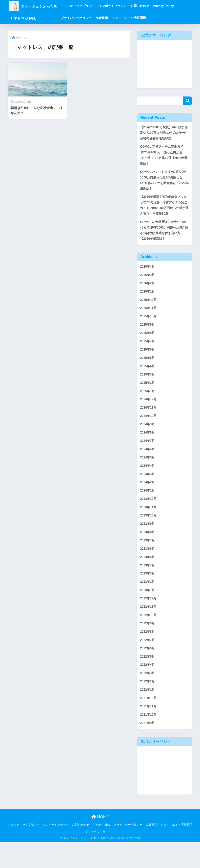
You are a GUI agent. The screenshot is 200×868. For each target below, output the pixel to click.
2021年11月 (149, 731)
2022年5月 (148, 680)
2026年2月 (148, 291)
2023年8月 (148, 550)
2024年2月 (148, 498)
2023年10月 (149, 533)
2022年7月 (148, 662)
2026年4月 (148, 273)
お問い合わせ (148, 6)
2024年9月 (148, 437)
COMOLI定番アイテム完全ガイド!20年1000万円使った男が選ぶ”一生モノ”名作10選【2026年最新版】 (164, 157)
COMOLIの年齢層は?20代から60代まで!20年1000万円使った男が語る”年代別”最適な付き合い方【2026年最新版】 (164, 236)
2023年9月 (148, 541)
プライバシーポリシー (85, 18)
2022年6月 (148, 671)
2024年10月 (149, 429)
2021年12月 (149, 723)
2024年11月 (149, 420)
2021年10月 (149, 740)
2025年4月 (148, 377)
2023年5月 (148, 576)
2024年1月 (148, 507)
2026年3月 (148, 282)
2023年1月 (148, 610)
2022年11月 (149, 628)
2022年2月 (148, 705)
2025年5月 (148, 368)
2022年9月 (148, 645)
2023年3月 (148, 593)
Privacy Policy (172, 6)
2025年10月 (149, 325)
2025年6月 (148, 360)
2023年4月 (148, 584)
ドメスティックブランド (86, 6)
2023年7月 (148, 559)
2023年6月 (148, 567)
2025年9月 (148, 334)
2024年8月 (148, 446)
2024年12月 (149, 412)
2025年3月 (148, 386)
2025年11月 (149, 317)
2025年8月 (148, 343)
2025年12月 (149, 308)
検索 (188, 101)
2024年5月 (148, 472)
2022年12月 (149, 619)
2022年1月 (148, 714)
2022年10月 (149, 636)
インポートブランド (121, 6)
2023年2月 (148, 602)
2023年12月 (149, 515)
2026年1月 (148, 299)
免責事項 (110, 18)
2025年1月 (148, 403)
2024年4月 (148, 481)
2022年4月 (148, 688)
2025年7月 (148, 351)
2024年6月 (148, 464)
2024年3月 (148, 489)
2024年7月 (148, 455)
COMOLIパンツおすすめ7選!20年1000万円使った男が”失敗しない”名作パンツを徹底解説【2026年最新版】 (164, 183)
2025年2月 (148, 394)
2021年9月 (148, 749)
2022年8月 (148, 654)
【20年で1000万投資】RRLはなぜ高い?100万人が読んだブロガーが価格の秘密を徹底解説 (164, 133)
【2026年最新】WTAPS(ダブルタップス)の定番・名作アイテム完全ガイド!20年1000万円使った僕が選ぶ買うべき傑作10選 (164, 210)
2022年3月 (148, 697)
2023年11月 (149, 524)
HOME (100, 843)
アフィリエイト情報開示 (137, 18)
